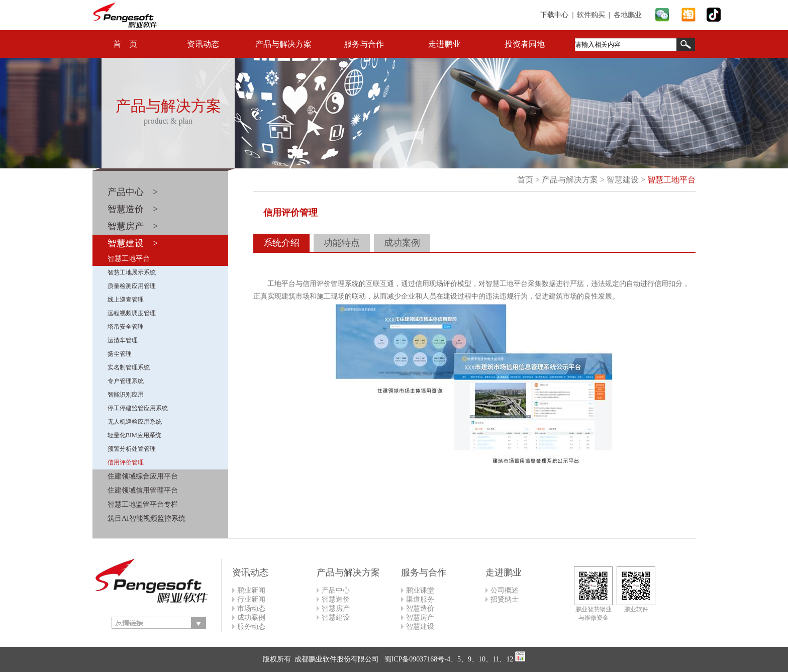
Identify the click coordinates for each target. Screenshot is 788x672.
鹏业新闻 (251, 590)
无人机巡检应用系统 (135, 422)
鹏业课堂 (420, 590)
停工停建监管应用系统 (138, 408)
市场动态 (251, 608)
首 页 (125, 44)
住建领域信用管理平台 (143, 490)
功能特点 (342, 243)
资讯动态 (203, 44)
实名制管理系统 (129, 367)
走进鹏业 (444, 44)
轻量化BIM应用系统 (134, 435)
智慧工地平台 (129, 259)
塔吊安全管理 (126, 327)
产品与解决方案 (283, 44)
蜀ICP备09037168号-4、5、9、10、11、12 (448, 659)
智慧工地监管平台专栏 (143, 504)
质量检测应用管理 (132, 286)
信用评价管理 (126, 462)
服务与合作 (364, 44)
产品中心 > (133, 192)
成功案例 (402, 243)
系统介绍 (281, 243)
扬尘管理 (120, 354)
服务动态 (251, 627)
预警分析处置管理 (132, 449)
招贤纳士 (505, 599)
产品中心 (336, 590)
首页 (525, 180)
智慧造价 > (133, 209)
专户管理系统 (126, 381)
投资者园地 (525, 44)
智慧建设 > (133, 243)
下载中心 (554, 15)
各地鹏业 (628, 15)
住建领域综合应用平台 (143, 476)
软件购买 (591, 15)
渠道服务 (420, 599)
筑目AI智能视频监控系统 (146, 518)
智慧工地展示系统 (132, 272)
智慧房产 (336, 608)
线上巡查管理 (126, 300)
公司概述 (505, 590)
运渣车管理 (123, 340)
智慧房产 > (133, 226)
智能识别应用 (126, 395)
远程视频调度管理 (132, 313)
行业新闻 (251, 599)
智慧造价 (336, 599)
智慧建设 (623, 180)
